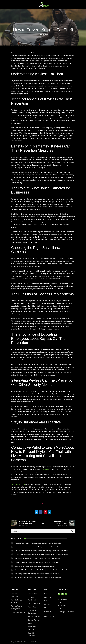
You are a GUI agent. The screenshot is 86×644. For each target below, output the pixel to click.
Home (46, 594)
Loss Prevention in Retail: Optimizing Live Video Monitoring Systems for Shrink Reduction (42, 551)
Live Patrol (46, 469)
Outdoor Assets (33, 620)
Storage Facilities (34, 617)
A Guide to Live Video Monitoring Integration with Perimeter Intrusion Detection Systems (42, 555)
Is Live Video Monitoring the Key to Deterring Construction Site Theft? (36, 547)
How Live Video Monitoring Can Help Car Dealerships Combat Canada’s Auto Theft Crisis (42, 570)
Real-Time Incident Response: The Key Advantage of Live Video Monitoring (38, 578)
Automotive (32, 607)
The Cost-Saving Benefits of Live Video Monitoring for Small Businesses (37, 562)
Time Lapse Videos (18, 612)
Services (47, 601)
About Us (48, 597)
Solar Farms (32, 630)
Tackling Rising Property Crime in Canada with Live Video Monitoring (35, 566)
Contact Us (48, 611)
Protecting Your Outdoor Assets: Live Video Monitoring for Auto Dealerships (38, 543)
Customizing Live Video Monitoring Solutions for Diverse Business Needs (37, 574)
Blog (46, 608)
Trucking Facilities (34, 603)
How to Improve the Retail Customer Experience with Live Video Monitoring (38, 558)
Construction (32, 594)
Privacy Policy (49, 617)
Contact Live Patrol (18, 484)
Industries (48, 604)
